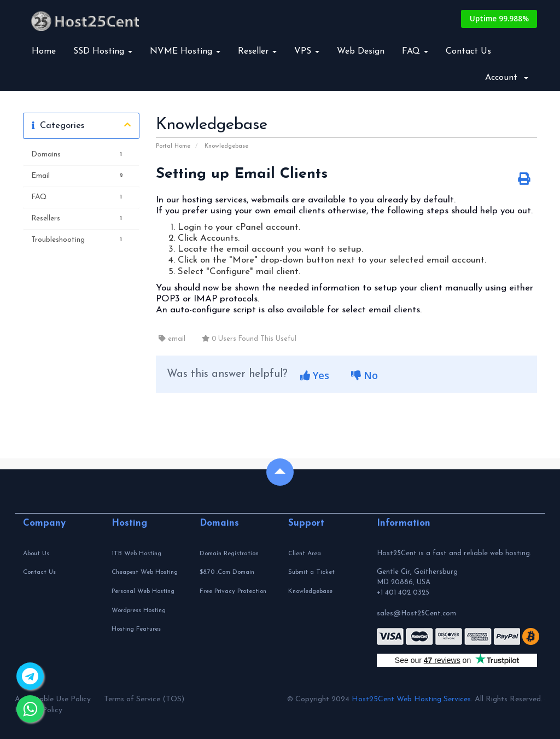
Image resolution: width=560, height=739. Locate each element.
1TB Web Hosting (136, 554)
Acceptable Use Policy (53, 699)
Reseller (257, 51)
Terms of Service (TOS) (144, 699)
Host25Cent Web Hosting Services (411, 699)
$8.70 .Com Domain (227, 572)
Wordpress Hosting (139, 610)
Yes (315, 375)
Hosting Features (136, 629)
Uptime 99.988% (497, 19)
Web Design (361, 51)
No (364, 375)
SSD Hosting (103, 51)
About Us (36, 554)
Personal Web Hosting (143, 591)
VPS (307, 51)
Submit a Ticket (311, 572)
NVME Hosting (185, 51)
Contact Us (468, 51)
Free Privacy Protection (233, 591)
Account (507, 78)
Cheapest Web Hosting (145, 572)
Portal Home (173, 146)
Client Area (305, 554)
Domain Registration (229, 554)
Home (44, 51)
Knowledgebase (226, 146)
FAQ (415, 51)
